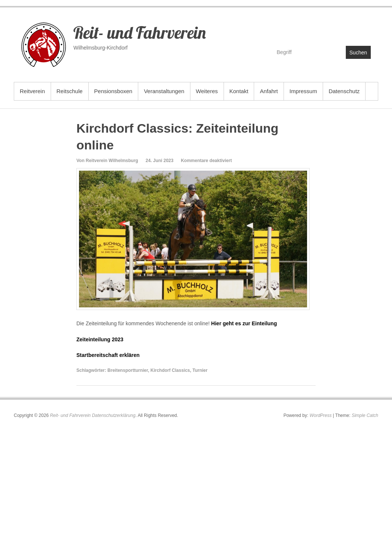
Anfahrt (269, 91)
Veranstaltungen (164, 91)
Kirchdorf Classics (170, 370)
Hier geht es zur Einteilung (244, 323)
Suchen (358, 53)
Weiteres (207, 91)
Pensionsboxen (113, 91)
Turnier (200, 370)
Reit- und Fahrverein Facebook (333, 29)
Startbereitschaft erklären (108, 355)
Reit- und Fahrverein (140, 32)
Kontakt (239, 91)
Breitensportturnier (128, 370)
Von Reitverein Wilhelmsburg (107, 161)
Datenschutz (344, 91)
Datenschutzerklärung (114, 415)
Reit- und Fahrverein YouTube (349, 29)
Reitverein (32, 91)
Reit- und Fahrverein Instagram (365, 29)
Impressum (303, 91)
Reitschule (70, 91)
